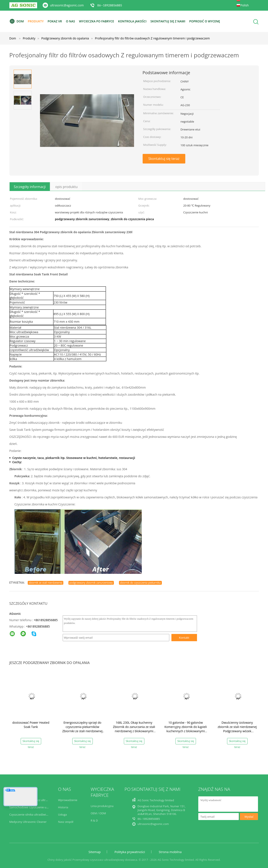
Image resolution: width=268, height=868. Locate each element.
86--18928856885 (110, 5)
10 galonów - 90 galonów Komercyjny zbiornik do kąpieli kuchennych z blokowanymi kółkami (186, 729)
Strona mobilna (170, 852)
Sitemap (95, 852)
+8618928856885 (46, 620)
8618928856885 (39, 626)
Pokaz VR (55, 21)
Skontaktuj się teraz (164, 159)
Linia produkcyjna (102, 806)
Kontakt (184, 638)
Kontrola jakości (132, 21)
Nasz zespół (66, 822)
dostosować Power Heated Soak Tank (31, 725)
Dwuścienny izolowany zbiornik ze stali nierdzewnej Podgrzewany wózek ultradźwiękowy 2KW (237, 729)
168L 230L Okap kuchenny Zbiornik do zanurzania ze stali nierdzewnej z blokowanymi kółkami (134, 729)
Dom (17, 21)
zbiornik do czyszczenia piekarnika (140, 583)
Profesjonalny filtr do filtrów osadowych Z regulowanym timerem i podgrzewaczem (152, 38)
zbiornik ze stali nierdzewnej (46, 583)
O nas (70, 21)
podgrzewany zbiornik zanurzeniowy (91, 583)
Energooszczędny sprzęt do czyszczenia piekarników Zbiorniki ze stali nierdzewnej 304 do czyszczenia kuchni (82, 729)
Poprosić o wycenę (205, 21)
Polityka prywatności (130, 852)
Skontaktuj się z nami (168, 21)
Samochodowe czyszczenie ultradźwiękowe (37, 807)
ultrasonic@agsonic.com (67, 5)
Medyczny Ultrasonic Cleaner (28, 822)
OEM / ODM (98, 813)
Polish (245, 5)
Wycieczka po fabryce (96, 21)
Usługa (62, 814)
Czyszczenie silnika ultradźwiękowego (33, 814)
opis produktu (66, 187)
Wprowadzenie (68, 800)
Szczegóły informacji (30, 187)
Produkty (36, 21)
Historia (63, 807)
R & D (94, 820)
